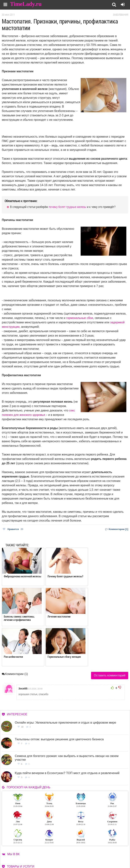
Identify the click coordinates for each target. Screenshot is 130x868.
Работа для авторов (113, 849)
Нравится (13, 529)
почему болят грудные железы (67, 207)
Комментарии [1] (117, 529)
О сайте (80, 849)
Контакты (81, 853)
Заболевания (121, 15)
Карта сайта (108, 853)
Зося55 (23, 648)
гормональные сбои (80, 318)
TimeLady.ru (26, 4)
